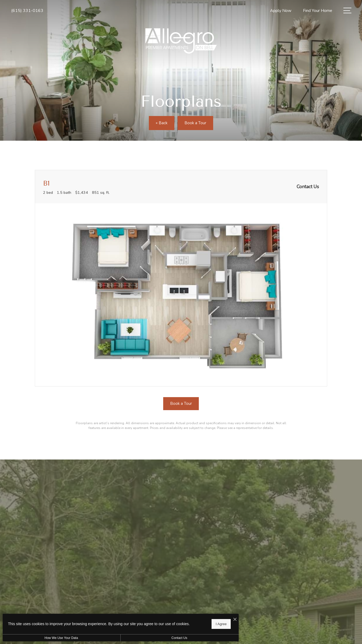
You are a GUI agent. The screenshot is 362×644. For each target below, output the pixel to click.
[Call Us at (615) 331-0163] (27, 11)
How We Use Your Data (49, 638)
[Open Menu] (347, 10)
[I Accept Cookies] (185, 618)
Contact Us (142, 638)
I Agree (171, 623)
